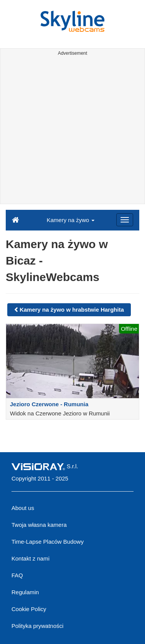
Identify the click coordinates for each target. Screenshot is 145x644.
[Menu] (125, 220)
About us (23, 508)
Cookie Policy (29, 609)
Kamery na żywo (71, 220)
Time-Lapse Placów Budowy (48, 542)
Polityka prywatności (37, 626)
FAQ (17, 575)
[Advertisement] (72, 131)
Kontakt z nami (30, 558)
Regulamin (25, 592)
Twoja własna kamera (39, 525)
